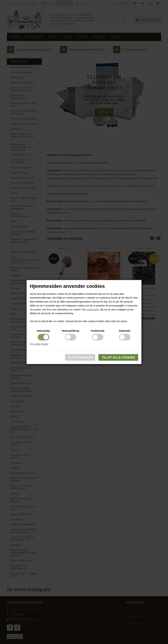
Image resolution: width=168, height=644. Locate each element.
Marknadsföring (70, 331)
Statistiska (125, 331)
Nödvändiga (43, 331)
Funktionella (97, 331)
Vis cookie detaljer (39, 344)
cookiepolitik (92, 309)
